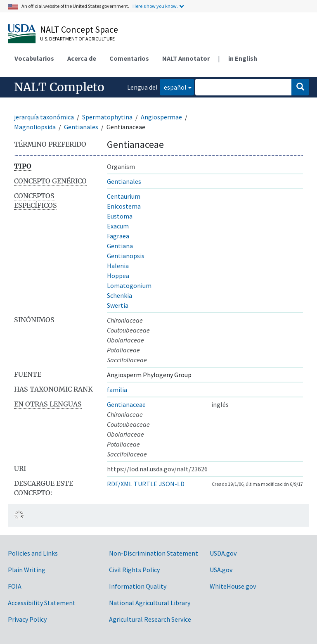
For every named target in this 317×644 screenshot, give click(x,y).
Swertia (118, 305)
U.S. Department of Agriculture (77, 39)
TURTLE (145, 484)
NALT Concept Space (79, 29)
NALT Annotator (186, 58)
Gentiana (120, 246)
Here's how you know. (155, 6)
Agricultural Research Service (150, 619)
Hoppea (118, 276)
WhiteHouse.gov (233, 586)
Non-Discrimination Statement (154, 553)
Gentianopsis (126, 256)
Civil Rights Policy (134, 570)
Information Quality (138, 586)
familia (117, 390)
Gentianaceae (126, 404)
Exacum (118, 226)
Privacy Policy (27, 619)
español (173, 87)
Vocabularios (34, 58)
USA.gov (221, 570)
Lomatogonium (129, 285)
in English (243, 58)
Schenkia (119, 295)
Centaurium (124, 196)
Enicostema (124, 206)
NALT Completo (59, 87)
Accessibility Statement (42, 603)
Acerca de (82, 58)
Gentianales (81, 127)
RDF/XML (119, 484)
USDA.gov (223, 553)
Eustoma (120, 216)
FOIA (15, 586)
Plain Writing (27, 570)
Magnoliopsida (35, 127)
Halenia (118, 266)
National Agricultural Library (150, 603)
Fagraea (118, 236)
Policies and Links (33, 553)
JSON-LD (172, 484)
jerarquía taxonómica (44, 117)
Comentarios (129, 58)
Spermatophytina (107, 117)
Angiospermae (161, 117)
